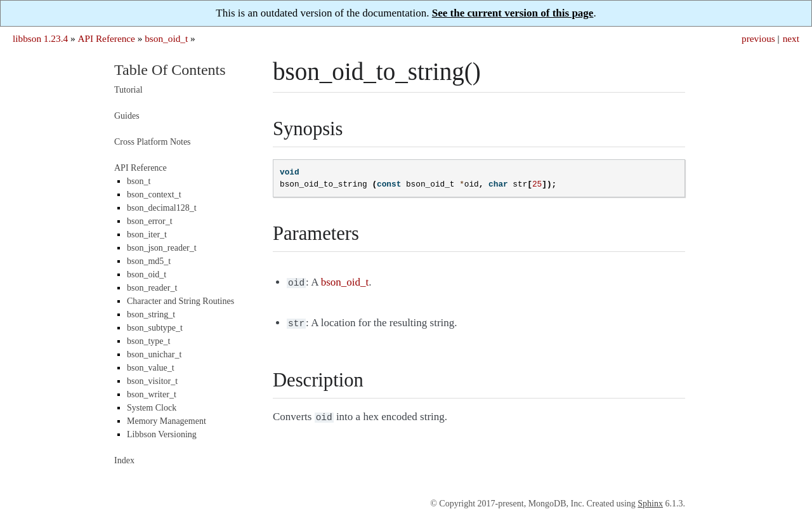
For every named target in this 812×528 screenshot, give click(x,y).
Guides (127, 116)
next (791, 38)
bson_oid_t (166, 38)
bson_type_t (148, 341)
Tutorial (128, 90)
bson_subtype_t (155, 328)
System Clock (152, 408)
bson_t (139, 181)
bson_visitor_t (152, 381)
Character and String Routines (180, 301)
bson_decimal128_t (162, 208)
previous (758, 38)
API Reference (106, 38)
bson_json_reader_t (162, 248)
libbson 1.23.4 (40, 38)
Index (124, 460)
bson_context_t (154, 195)
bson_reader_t (152, 288)
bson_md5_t (149, 261)
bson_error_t (150, 221)
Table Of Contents (170, 70)
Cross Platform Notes (153, 142)
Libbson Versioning (162, 434)
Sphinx (650, 504)
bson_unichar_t (154, 354)
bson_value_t (151, 368)
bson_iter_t (147, 234)
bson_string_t (151, 314)
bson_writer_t (152, 394)
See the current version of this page (513, 13)
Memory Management (167, 421)
